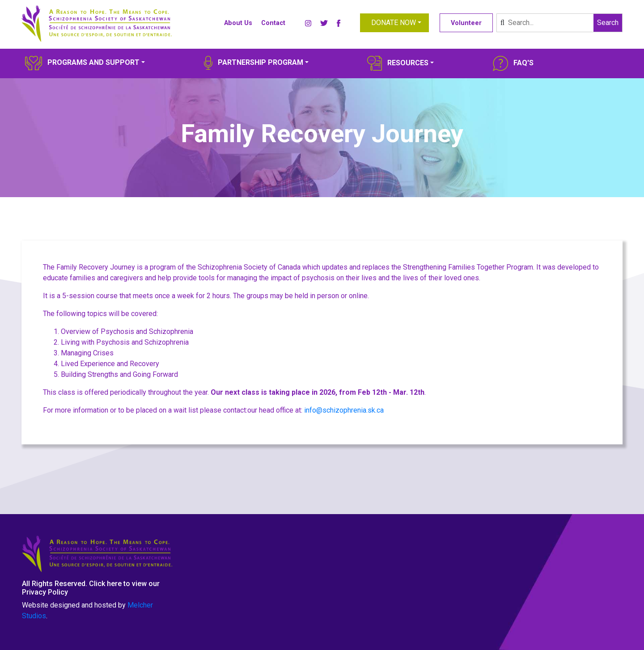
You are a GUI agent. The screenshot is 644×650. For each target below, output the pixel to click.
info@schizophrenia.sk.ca (344, 410)
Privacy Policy (45, 592)
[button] (394, 23)
